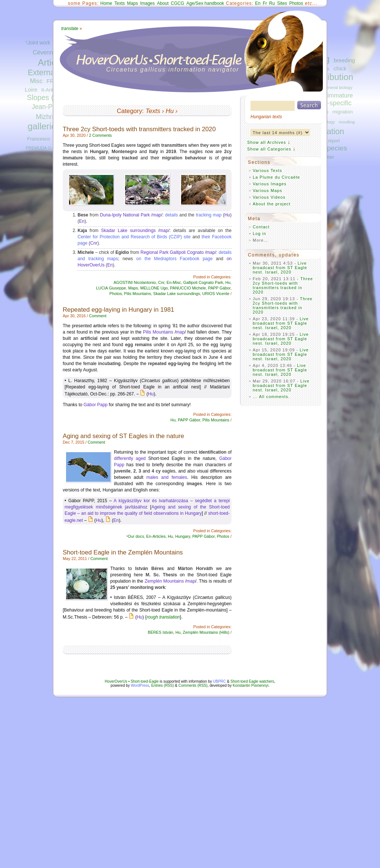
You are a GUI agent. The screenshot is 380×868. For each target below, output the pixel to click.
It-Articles (51, 90)
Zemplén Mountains (164, 581)
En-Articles (156, 536)
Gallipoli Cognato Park (203, 282)
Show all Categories (269, 149)
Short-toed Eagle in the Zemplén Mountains (123, 552)
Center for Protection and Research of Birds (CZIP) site (134, 237)
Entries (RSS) (162, 685)
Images (148, 3)
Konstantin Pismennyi (250, 685)
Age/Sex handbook (205, 3)
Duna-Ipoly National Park (125, 215)
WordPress (140, 685)
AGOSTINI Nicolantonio (135, 282)
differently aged (130, 458)
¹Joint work (38, 43)
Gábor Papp (96, 405)
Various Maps (268, 191)
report (334, 141)
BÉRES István (160, 632)
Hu (170, 111)
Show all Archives (267, 142)
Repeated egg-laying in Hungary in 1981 (118, 310)
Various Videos (269, 197)
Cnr (94, 243)
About (163, 3)
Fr (265, 3)
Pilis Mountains (137, 294)
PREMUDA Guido (42, 148)
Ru (272, 3)
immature (340, 95)
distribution (332, 77)
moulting (347, 122)
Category (130, 111)
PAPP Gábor (219, 288)
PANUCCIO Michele (188, 288)
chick (340, 68)
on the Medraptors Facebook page (174, 259)
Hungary (183, 536)
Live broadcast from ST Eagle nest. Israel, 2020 (280, 268)
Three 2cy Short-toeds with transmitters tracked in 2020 (139, 129)
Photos (296, 3)
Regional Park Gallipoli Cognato (172, 252)
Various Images (270, 184)
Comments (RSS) (193, 685)
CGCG (177, 3)
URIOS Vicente (216, 294)
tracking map (209, 215)
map (157, 215)
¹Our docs (135, 536)
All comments (274, 397)
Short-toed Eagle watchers (252, 681)
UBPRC (220, 681)
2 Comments (100, 135)
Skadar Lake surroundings (128, 231)
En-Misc (174, 282)
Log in (260, 233)
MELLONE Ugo (154, 288)
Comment (98, 316)
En (258, 3)
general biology (338, 87)
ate (70, 29)
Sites (282, 3)
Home (106, 3)
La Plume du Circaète (276, 177)
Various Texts (267, 170)
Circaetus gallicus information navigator (173, 69)
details (172, 215)
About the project (272, 204)
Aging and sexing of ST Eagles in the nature (123, 436)
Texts (119, 3)
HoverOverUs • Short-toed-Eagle (132, 681)
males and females (167, 477)
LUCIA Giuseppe (111, 288)
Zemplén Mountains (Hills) (206, 632)
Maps (132, 3)
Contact (261, 227)
